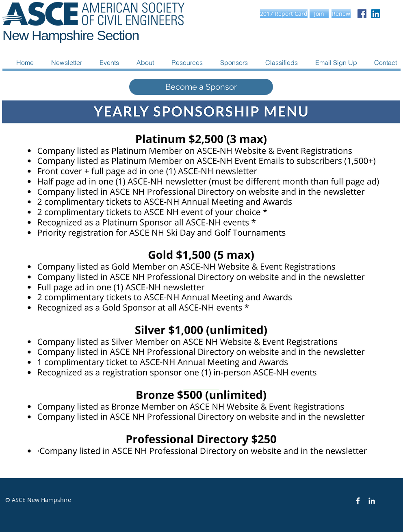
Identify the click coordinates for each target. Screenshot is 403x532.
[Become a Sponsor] (201, 87)
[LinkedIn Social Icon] (376, 14)
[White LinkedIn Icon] (372, 501)
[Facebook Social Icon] (362, 14)
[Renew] (341, 14)
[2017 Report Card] (284, 14)
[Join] (319, 14)
